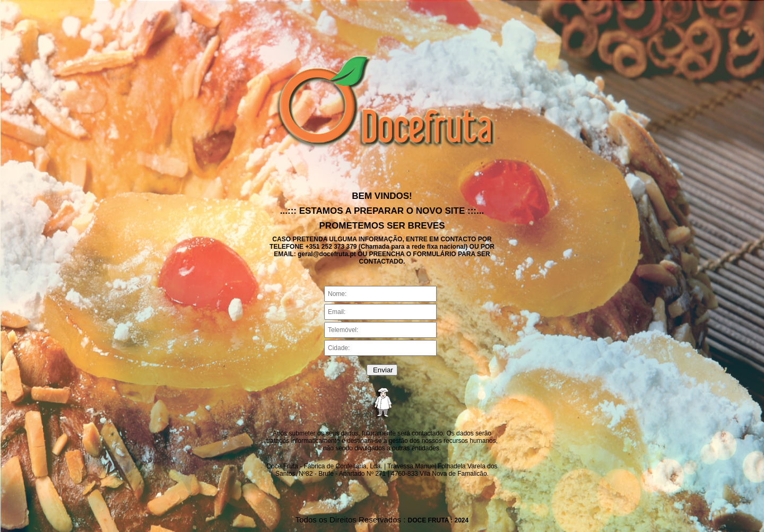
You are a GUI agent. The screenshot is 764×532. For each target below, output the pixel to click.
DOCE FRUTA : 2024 (439, 520)
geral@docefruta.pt (327, 254)
